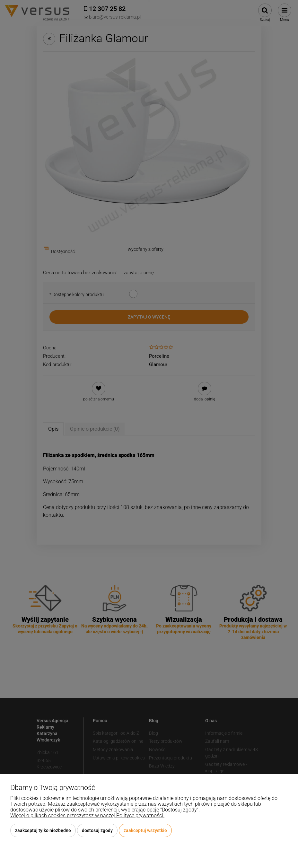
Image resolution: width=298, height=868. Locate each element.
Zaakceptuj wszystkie (145, 830)
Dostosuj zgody (97, 830)
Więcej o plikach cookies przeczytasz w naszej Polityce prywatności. (87, 815)
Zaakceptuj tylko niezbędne (43, 830)
